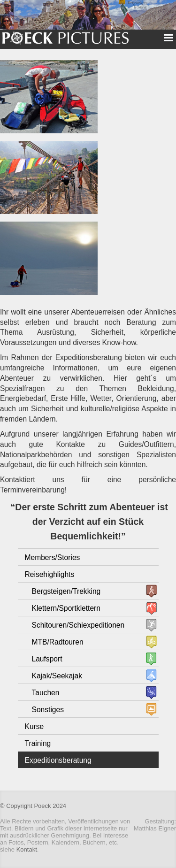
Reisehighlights (50, 574)
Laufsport (47, 659)
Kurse (34, 726)
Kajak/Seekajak (57, 676)
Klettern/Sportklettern (66, 608)
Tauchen (46, 693)
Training (38, 743)
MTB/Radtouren (58, 642)
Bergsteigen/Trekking (66, 591)
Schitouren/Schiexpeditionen (78, 625)
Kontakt (27, 849)
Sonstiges (48, 710)
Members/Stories (53, 557)
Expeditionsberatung (58, 760)
